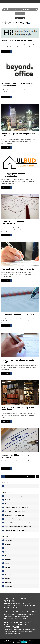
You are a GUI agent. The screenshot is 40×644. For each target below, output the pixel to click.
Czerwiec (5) (8, 567)
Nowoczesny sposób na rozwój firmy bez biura (17, 504)
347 (28, 476)
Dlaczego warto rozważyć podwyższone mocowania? (18, 527)
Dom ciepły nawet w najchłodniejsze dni (18, 269)
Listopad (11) (9, 586)
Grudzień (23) (9, 544)
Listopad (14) (9, 540)
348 (33, 476)
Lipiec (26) (8, 571)
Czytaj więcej (6, 52)
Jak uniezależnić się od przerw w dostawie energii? (18, 523)
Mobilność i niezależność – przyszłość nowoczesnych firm (17, 85)
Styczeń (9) (8, 548)
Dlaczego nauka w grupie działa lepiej (17, 41)
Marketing (8, 486)
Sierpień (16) (8, 575)
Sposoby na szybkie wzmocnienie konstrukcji (16, 530)
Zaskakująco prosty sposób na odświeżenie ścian (14, 175)
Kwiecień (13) (9, 560)
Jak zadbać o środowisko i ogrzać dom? (18, 315)
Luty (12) (7, 552)
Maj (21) (7, 563)
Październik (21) (9, 582)
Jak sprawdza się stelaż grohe (20, 612)
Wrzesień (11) (9, 579)
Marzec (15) (8, 556)
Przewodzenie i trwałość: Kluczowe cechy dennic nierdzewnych (17, 625)
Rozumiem (24, 642)
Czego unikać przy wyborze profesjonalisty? (13, 223)
